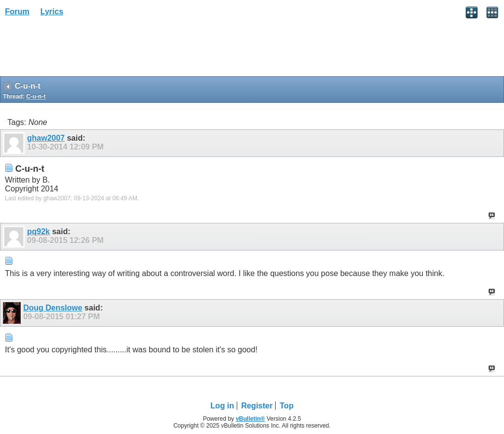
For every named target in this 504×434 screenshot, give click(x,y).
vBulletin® (251, 419)
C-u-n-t (36, 96)
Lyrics (52, 12)
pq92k (38, 232)
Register (257, 406)
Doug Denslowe (53, 308)
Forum (17, 12)
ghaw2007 (46, 138)
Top (286, 406)
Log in (222, 406)
